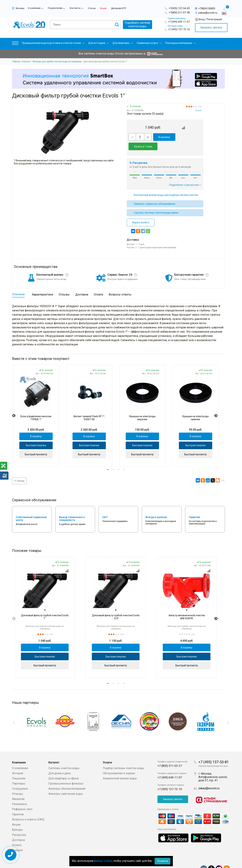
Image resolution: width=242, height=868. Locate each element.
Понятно (162, 861)
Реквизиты (20, 793)
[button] (15, 44)
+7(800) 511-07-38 (179, 13)
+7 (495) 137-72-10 (179, 29)
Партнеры (19, 773)
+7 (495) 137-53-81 (214, 751)
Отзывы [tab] (64, 285)
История (18, 763)
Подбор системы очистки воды (124, 758)
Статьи (92, 8)
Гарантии (18, 804)
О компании (34, 8)
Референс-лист (22, 799)
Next (216, 406)
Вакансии (18, 788)
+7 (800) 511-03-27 (170, 755)
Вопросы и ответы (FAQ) (28, 809)
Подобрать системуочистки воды (137, 25)
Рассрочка (19, 824)
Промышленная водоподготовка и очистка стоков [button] (53, 43)
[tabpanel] (36, 406)
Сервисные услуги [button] (149, 43)
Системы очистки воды (64, 758)
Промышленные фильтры (66, 773)
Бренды (17, 819)
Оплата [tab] (98, 285)
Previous (14, 406)
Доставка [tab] (82, 285)
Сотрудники (20, 778)
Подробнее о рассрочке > (185, 176)
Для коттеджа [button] (99, 43)
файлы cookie (103, 861)
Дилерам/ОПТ (119, 8)
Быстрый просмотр (36, 445)
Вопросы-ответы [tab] (120, 285)
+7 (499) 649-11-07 (179, 22)
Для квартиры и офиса (63, 768)
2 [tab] (113, 460)
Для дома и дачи (59, 763)
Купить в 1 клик (188, 137)
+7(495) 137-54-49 (179, 8)
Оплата (17, 834)
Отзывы (18, 783)
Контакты (75, 8)
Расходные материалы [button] (181, 43)
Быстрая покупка (36, 436)
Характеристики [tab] (42, 285)
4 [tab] (124, 460)
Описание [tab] (18, 285)
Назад (19, 471)
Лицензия (19, 768)
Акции (103, 8)
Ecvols (199, 110)
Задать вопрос (141, 213)
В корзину (163, 137)
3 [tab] (118, 460)
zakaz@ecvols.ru (209, 778)
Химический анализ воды (120, 768)
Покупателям (55, 8)
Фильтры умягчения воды (66, 783)
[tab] (45, 601)
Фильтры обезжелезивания (67, 778)
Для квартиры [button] (123, 43)
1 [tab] (108, 460)
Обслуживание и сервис (119, 763)
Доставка (18, 829)
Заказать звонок (211, 28)
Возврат (17, 840)
